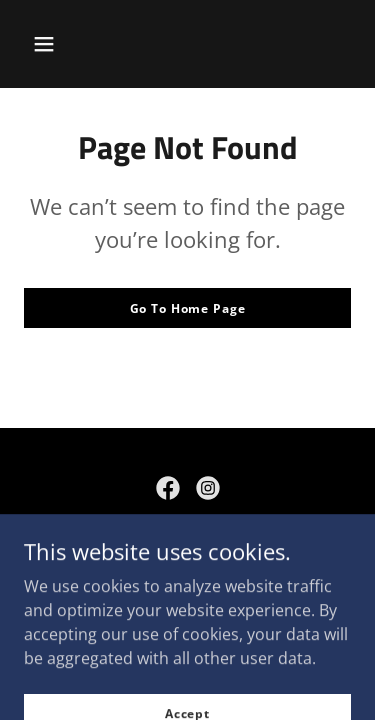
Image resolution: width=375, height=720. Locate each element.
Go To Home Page (188, 308)
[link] (168, 488)
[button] (44, 44)
